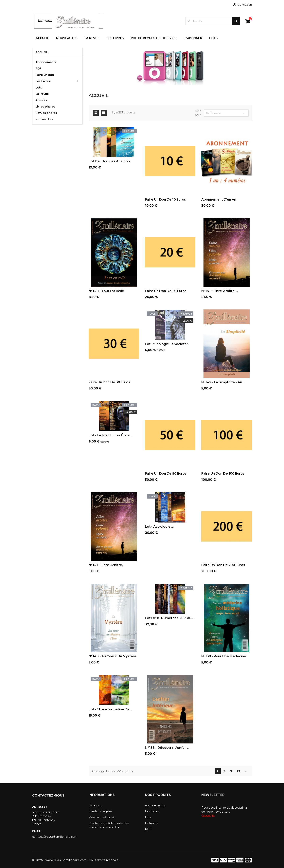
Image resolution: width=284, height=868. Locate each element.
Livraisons (95, 805)
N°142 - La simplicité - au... (223, 382)
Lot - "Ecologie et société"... (168, 344)
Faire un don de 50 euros (166, 473)
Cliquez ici (208, 816)
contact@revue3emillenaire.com (55, 837)
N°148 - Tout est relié (106, 291)
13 (239, 771)
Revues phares (46, 113)
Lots (39, 88)
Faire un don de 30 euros (109, 382)
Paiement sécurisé (102, 817)
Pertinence (226, 113)
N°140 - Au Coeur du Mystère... (114, 656)
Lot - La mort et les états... (110, 435)
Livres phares (45, 107)
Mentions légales (100, 811)
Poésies (41, 100)
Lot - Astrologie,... (159, 527)
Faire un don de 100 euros (223, 473)
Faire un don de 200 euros (223, 565)
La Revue (42, 94)
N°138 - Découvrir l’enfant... (168, 748)
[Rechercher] (213, 21)
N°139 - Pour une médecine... (225, 656)
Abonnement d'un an (219, 199)
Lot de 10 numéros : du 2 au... (169, 618)
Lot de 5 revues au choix (109, 161)
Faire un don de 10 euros (165, 199)
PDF (38, 69)
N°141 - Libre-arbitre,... (220, 291)
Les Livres (43, 81)
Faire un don (45, 75)
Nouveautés (44, 119)
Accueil (42, 52)
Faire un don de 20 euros (166, 291)
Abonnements (46, 62)
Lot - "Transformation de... (110, 709)
